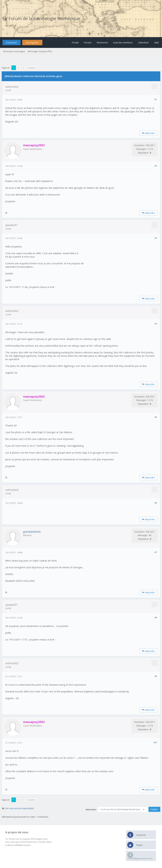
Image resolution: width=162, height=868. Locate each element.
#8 (156, 617)
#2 (156, 166)
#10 (155, 742)
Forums (88, 43)
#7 (156, 552)
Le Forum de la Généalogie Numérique (41, 18)
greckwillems (32, 532)
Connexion (11, 43)
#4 (156, 324)
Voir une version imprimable (19, 808)
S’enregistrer (32, 43)
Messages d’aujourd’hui (40, 51)
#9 (156, 676)
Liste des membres (123, 43)
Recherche (102, 43)
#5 (156, 417)
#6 (156, 503)
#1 (156, 99)
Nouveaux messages (14, 51)
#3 (156, 238)
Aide (157, 43)
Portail (75, 43)
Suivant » (32, 68)
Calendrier (143, 43)
